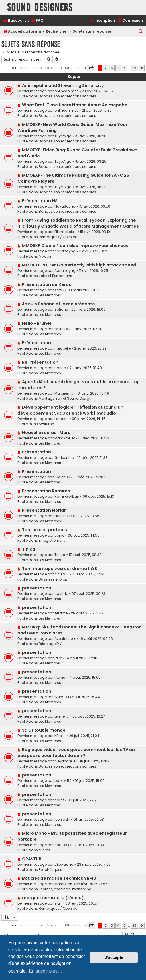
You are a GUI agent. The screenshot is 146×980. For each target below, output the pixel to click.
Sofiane (61, 309)
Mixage (45, 256)
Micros (44, 850)
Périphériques (50, 870)
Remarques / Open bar (59, 237)
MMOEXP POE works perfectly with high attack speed (79, 265)
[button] (91, 68)
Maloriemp (64, 393)
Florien (60, 516)
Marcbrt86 (63, 884)
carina (60, 368)
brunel (60, 329)
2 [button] (106, 68)
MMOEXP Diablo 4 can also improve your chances (75, 246)
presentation (37, 588)
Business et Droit (53, 579)
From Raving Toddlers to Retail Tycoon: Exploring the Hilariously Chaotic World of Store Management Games (78, 223)
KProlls (60, 736)
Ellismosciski (65, 232)
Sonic (59, 535)
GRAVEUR (32, 859)
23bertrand (64, 864)
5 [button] (124, 68)
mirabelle (63, 348)
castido (61, 594)
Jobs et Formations (55, 276)
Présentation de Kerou (47, 284)
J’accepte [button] (114, 957)
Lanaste (61, 419)
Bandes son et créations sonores (67, 96)
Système (46, 424)
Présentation (36, 343)
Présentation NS (40, 201)
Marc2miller (65, 438)
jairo (58, 658)
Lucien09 (62, 477)
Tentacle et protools (44, 530)
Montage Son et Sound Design (65, 398)
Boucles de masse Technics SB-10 (59, 878)
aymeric (62, 716)
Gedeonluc (64, 458)
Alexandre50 (65, 761)
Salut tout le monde (44, 730)
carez (59, 800)
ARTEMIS (62, 574)
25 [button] (134, 68)
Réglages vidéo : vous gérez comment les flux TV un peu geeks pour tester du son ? (76, 753)
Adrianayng (65, 251)
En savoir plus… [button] (45, 971)
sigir (58, 903)
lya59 (59, 697)
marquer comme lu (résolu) (53, 898)
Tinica (29, 549)
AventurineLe (65, 639)
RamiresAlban (67, 496)
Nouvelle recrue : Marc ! (47, 433)
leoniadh (62, 819)
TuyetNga (63, 136)
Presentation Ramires (46, 491)
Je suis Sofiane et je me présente (58, 304)
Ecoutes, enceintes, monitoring (65, 889)
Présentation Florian (44, 510)
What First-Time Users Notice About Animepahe (75, 105)
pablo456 (63, 781)
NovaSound (65, 206)
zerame (61, 613)
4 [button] (118, 68)
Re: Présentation (40, 362)
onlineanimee (66, 91)
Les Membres (50, 295)
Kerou (59, 290)
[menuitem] (37, 21)
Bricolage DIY (50, 644)
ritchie (60, 677)
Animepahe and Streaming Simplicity (63, 85)
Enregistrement (52, 540)
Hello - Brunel (36, 323)
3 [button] (112, 68)
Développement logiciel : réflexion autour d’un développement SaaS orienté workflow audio (70, 410)
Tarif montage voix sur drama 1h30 (60, 569)
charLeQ (62, 845)
